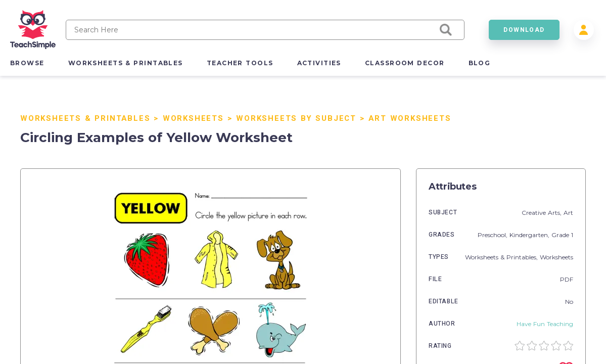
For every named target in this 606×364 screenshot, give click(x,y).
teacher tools (240, 63)
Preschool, (494, 235)
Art (568, 213)
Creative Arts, (543, 213)
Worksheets (193, 118)
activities (319, 63)
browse (27, 63)
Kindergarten (529, 235)
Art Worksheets (410, 118)
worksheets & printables (126, 63)
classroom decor (405, 63)
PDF (567, 279)
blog (480, 63)
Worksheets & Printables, (502, 257)
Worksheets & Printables (85, 118)
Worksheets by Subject (296, 118)
